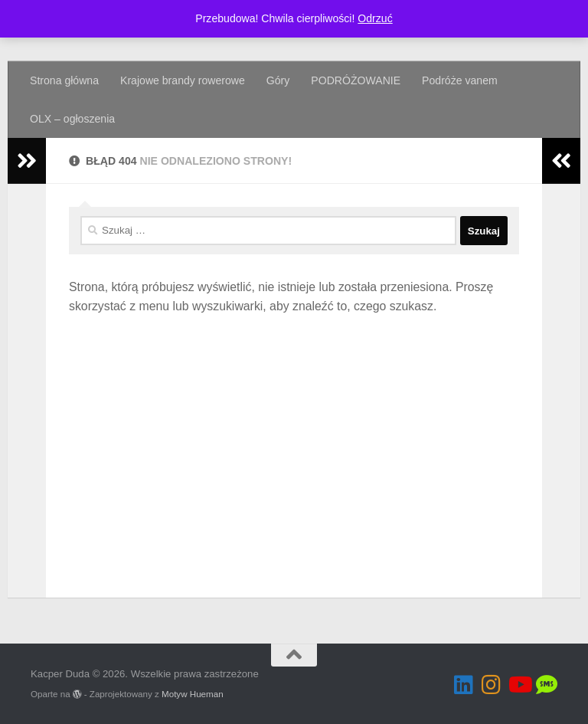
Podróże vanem (460, 80)
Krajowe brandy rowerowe (183, 80)
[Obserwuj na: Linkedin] (464, 685)
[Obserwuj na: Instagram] (492, 685)
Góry (278, 80)
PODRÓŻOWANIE (356, 80)
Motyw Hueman (193, 694)
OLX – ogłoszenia (72, 119)
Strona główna (64, 80)
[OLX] (547, 685)
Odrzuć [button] (375, 18)
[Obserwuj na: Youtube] (519, 685)
